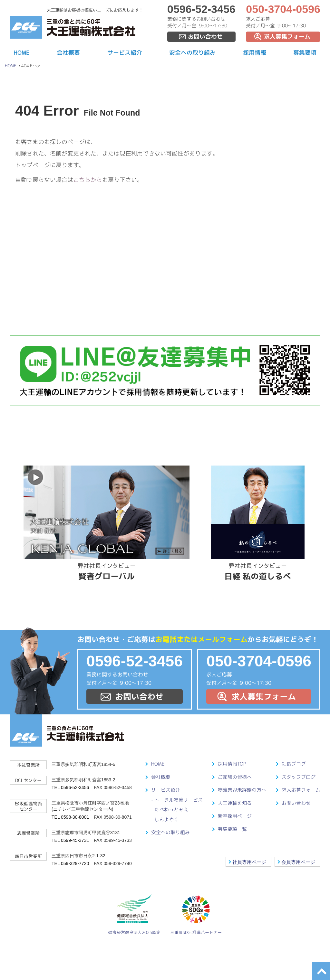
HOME (22, 53)
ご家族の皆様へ (235, 777)
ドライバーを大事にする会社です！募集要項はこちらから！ (165, 279)
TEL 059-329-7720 (70, 863)
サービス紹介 (125, 53)
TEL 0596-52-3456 (70, 787)
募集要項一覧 (232, 829)
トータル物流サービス (179, 800)
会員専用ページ (298, 862)
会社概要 (68, 53)
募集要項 (305, 53)
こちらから (88, 180)
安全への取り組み (192, 53)
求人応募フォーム (301, 790)
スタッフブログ (299, 777)
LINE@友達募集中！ (165, 371)
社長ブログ (294, 764)
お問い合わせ (205, 37)
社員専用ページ (249, 862)
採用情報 (255, 53)
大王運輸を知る (235, 803)
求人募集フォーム (287, 37)
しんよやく (166, 820)
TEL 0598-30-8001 (70, 817)
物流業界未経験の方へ (242, 790)
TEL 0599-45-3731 (70, 840)
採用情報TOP (232, 764)
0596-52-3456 (201, 9)
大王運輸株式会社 (91, 28)
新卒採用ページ (235, 816)
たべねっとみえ (171, 810)
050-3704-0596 (283, 9)
